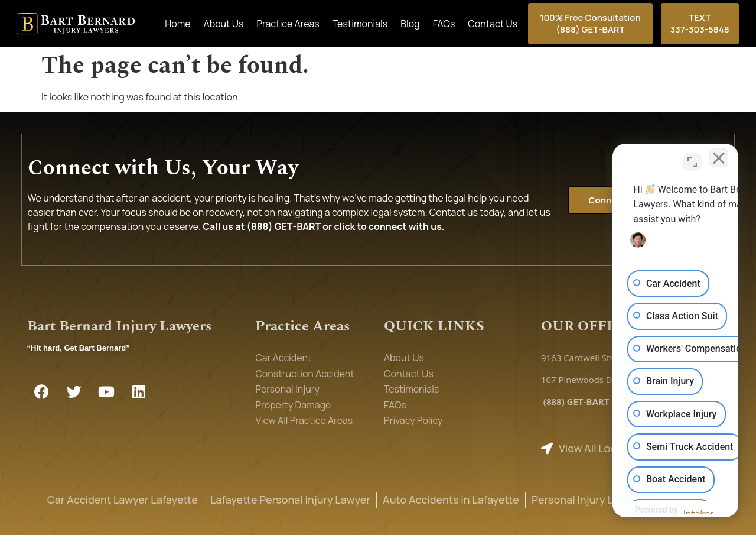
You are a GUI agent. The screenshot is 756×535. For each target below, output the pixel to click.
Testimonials (360, 24)
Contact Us (493, 24)
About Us (224, 24)
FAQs (444, 24)
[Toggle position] (692, 157)
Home (177, 24)
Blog (410, 24)
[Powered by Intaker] (655, 510)
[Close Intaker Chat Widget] (717, 157)
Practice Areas (288, 24)
